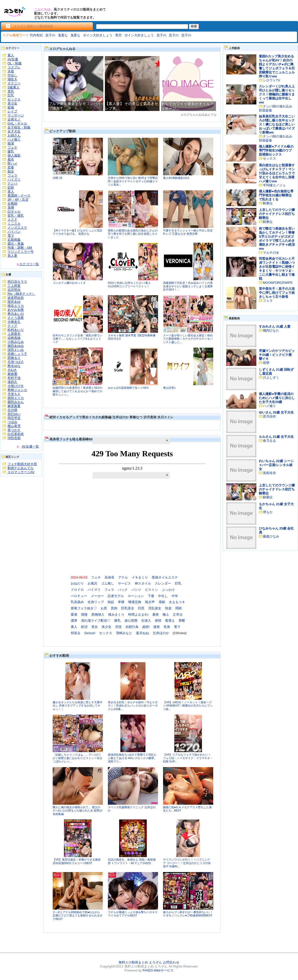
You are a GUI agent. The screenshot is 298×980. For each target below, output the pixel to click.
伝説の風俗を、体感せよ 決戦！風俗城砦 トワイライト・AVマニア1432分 (132, 861)
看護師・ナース (19, 195)
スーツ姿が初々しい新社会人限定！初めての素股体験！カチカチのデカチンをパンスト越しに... (188, 339)
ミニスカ (14, 224)
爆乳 (11, 151)
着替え (170, 620)
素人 (11, 55)
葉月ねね (142, 633)
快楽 (168, 608)
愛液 (74, 614)
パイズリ (14, 179)
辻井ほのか (161, 633)
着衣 (11, 159)
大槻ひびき (16, 386)
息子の (50, 35)
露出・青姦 (16, 244)
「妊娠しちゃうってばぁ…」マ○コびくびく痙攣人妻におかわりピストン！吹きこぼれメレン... (78, 758)
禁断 (182, 620)
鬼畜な (63, 35)
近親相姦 (14, 240)
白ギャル (14, 212)
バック (123, 590)
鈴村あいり (16, 330)
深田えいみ (16, 350)
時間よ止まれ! (138, 614)
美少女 (12, 103)
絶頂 (84, 627)
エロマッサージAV (21, 472)
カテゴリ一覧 (29, 264)
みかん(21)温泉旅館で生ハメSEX (128, 388)
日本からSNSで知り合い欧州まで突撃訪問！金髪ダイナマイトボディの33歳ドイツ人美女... (133, 181)
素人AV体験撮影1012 (176, 178)
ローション (136, 596)
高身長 (109, 577)
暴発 (156, 614)
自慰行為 (132, 627)
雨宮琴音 (14, 418)
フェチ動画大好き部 (22, 464)
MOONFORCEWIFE (278, 283)
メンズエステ (17, 228)
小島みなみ (16, 342)
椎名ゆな (14, 366)
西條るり (14, 358)
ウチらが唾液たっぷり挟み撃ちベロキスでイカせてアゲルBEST (133, 914)
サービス (124, 583)
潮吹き (12, 79)
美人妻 (12, 256)
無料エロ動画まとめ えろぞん (140, 962)
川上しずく (271, 378)
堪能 (162, 602)
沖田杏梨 (14, 438)
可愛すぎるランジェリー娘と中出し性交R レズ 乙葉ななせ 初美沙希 (188, 232)
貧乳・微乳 (16, 216)
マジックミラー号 (21, 252)
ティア (12, 326)
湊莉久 (12, 382)
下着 (151, 596)
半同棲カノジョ (274, 185)
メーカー (97, 596)
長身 (167, 627)
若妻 (11, 167)
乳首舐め (77, 602)
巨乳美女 (128, 608)
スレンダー (163, 583)
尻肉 (114, 608)
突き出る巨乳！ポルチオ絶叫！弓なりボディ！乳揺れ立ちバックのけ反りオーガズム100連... (133, 706)
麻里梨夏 (14, 406)
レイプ (12, 111)
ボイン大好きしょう (98, 35)
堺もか (268, 512)
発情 (158, 620)
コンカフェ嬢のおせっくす (69, 283)
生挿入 (146, 620)
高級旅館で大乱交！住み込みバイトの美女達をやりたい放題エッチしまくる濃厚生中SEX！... (188, 286)
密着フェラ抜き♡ (84, 608)
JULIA (12, 370)
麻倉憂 (12, 374)
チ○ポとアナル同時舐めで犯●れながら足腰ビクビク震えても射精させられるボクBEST (78, 916)
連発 (157, 627)
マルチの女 (271, 253)
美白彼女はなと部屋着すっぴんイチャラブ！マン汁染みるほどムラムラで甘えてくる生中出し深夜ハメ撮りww (277, 173)
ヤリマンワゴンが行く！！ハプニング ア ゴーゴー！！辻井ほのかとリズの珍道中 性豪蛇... (187, 863)
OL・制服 (15, 63)
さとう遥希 (16, 318)
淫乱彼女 (155, 608)
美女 (95, 627)
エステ (12, 220)
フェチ (12, 147)
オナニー (14, 83)
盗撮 (11, 107)
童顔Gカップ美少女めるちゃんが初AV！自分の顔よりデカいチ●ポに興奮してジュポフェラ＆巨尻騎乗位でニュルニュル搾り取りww (277, 66)
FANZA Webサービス (158, 970)
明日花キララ (17, 282)
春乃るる (269, 441)
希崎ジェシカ (17, 390)
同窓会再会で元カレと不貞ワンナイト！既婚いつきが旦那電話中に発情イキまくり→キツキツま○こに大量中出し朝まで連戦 (277, 269)
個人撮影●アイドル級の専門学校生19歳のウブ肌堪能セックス (276, 150)
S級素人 (14, 87)
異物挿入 (98, 614)
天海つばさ (16, 362)
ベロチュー (79, 596)
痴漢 (11, 143)
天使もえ (14, 394)
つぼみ (12, 422)
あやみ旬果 (16, 310)
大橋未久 (14, 322)
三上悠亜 (14, 286)
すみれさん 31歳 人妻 (275, 326)
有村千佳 (14, 378)
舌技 (118, 627)
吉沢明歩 (14, 290)
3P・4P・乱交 (18, 199)
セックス (14, 99)
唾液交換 (135, 602)
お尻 (104, 608)
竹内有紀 (36, 35)
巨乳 (11, 95)
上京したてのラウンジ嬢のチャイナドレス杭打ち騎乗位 (277, 214)
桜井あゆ (14, 302)
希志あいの (16, 314)
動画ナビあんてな (21, 468)
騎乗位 (268, 203)
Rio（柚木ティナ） (21, 294)
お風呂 (92, 583)
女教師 (12, 203)
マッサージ (16, 115)
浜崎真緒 (14, 338)
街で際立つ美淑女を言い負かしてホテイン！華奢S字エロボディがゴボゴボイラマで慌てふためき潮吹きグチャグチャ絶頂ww (277, 239)
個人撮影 (14, 155)
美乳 (11, 91)
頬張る (76, 633)
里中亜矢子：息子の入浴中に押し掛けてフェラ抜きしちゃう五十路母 (277, 293)
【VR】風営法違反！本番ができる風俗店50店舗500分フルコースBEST (77, 861)
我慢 (84, 614)
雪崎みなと (124, 633)
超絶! (146, 627)
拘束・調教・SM (20, 248)
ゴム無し (108, 583)
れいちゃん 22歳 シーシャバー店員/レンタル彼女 (276, 465)
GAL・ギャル (17, 123)
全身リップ (96, 602)
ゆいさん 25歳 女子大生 (276, 412)
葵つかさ (14, 430)
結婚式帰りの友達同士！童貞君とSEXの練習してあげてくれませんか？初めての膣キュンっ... (78, 391)
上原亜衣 (14, 334)
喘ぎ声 (150, 602)
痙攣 (266, 363)
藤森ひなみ (271, 536)
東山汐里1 (169, 388)
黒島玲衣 (269, 473)
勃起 (111, 602)
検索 (194, 26)
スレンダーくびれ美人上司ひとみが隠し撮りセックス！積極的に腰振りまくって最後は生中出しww (277, 94)
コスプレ (14, 67)
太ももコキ (177, 602)
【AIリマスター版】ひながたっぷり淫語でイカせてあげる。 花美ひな (77, 232)
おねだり (77, 583)
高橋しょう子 (17, 354)
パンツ (136, 590)
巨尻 (141, 608)
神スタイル (143, 583)
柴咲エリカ (16, 398)
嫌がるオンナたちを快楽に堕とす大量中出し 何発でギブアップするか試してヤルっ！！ (78, 706)
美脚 (11, 207)
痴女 (11, 171)
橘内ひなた (271, 330)
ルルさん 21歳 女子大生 (276, 437)
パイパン (14, 232)
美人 (11, 191)
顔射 (11, 187)
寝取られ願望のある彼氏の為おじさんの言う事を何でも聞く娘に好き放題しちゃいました (133, 234)
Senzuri (90, 633)
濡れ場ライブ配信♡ (96, 620)
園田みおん (16, 402)
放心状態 (131, 620)
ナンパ (12, 183)
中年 (175, 596)
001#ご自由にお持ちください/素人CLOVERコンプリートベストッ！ (129, 285)
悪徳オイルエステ (165, 577)
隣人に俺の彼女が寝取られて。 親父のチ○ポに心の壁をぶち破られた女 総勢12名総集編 (78, 811)
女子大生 (14, 131)
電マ (11, 236)
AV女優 (13, 59)
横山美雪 (14, 426)
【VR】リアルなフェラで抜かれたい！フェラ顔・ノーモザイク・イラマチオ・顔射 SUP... (188, 758)
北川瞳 (12, 410)
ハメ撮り (14, 139)
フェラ (12, 175)
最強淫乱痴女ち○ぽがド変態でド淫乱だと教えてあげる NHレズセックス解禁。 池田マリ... (132, 758)
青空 (118, 35)
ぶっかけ (168, 590)
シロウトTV (272, 80)
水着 (11, 71)
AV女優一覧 (30, 446)
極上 (166, 614)
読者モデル (116, 596)
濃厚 (74, 620)
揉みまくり (116, 614)
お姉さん (14, 135)
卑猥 (121, 602)
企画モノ (14, 119)
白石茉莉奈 (16, 434)
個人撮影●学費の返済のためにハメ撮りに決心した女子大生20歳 (277, 398)
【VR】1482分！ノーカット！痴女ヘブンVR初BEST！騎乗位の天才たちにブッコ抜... (188, 706)
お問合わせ (171, 962)
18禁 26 (58, 178)
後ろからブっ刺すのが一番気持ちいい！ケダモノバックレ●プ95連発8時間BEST (188, 914)
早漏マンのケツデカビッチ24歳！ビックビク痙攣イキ (277, 355)
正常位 (178, 614)
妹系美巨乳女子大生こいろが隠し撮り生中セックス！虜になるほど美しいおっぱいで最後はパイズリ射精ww (277, 124)
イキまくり (140, 577)
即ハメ (12, 163)
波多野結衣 (16, 298)
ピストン (152, 590)
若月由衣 (269, 416)
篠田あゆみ (16, 346)
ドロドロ (77, 590)
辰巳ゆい (14, 414)
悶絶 (179, 608)
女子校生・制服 (19, 127)
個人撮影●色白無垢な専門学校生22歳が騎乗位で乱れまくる (276, 195)
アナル (123, 577)
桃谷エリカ (16, 306)
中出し (12, 75)
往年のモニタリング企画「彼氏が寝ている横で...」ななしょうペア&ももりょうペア (78, 339)
